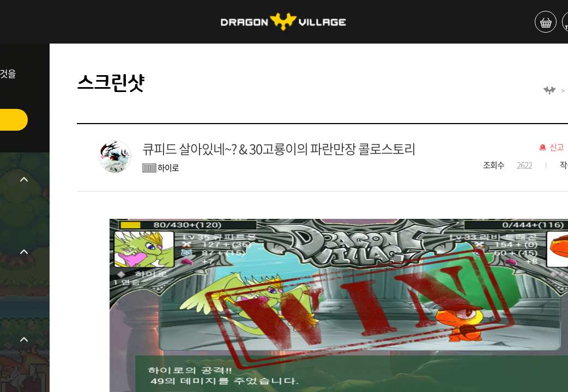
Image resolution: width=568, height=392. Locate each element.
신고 (557, 148)
